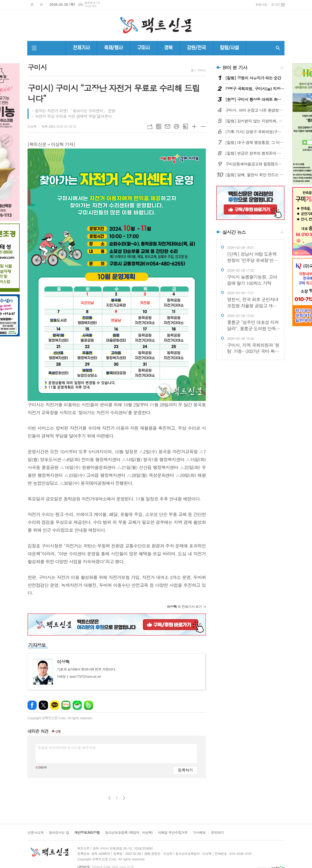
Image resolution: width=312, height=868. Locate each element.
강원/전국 (196, 48)
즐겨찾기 (41, 5)
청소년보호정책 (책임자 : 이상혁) (129, 833)
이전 (109, 798)
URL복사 (150, 126)
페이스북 (32, 705)
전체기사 (81, 48)
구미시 (143, 48)
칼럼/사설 (229, 48)
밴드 (88, 705)
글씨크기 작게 (203, 126)
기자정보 (37, 645)
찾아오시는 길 (59, 833)
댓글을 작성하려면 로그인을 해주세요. (67, 748)
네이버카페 (77, 705)
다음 (124, 798)
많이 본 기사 (235, 68)
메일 (168, 126)
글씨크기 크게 (194, 126)
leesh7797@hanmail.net (79, 676)
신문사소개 (36, 833)
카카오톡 (55, 705)
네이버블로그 (66, 705)
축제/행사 (114, 48)
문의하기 (217, 833)
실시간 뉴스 (234, 232)
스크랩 (185, 126)
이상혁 (32, 126)
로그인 (275, 4)
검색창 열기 (278, 48)
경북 (168, 48)
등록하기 (185, 770)
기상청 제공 (90, 6)
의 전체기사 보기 (184, 607)
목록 (159, 126)
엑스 (43, 705)
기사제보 (199, 833)
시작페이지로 (32, 5)
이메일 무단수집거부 (173, 833)
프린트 (176, 126)
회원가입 (261, 4)
